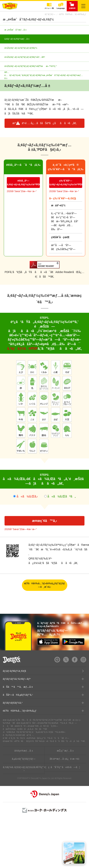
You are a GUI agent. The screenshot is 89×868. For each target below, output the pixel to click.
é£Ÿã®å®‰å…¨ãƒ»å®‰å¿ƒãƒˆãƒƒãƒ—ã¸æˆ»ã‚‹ (45, 585)
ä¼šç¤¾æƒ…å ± (24, 751)
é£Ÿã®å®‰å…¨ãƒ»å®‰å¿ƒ (73, 14)
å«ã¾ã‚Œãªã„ (62, 496)
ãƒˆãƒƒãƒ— (50, 14)
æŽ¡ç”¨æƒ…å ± (65, 751)
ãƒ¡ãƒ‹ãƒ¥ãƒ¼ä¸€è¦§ (14, 671)
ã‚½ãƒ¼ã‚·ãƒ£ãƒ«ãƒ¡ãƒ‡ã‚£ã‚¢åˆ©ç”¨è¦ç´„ (24, 769)
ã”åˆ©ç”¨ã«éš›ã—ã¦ (65, 767)
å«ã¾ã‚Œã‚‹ (27, 496)
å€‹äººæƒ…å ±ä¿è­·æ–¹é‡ (65, 759)
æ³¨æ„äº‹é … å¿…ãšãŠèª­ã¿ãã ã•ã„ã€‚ (45, 123)
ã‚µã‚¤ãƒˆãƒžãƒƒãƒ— (24, 759)
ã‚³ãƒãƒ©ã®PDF (22, 349)
